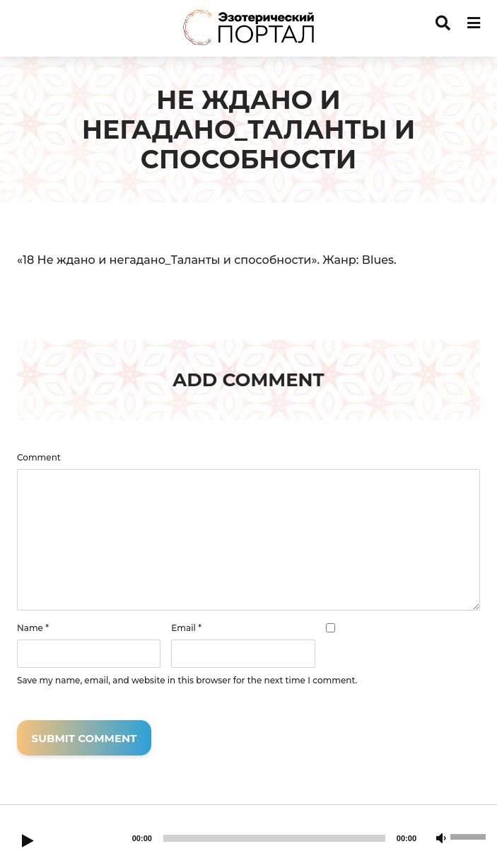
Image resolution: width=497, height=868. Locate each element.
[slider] (274, 838)
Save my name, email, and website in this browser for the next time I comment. (187, 681)
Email (186, 628)
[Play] (28, 842)
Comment (39, 458)
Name (33, 628)
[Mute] (441, 839)
